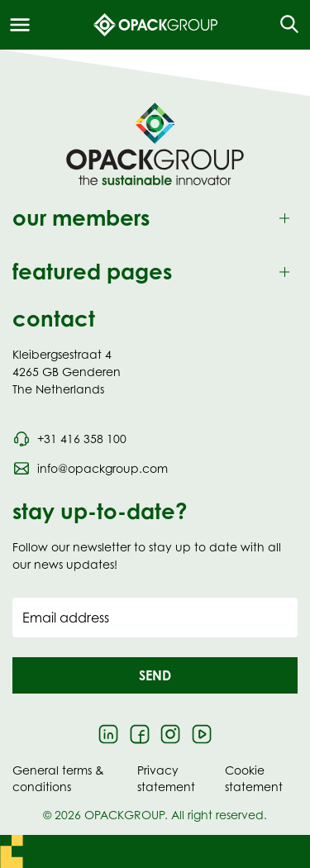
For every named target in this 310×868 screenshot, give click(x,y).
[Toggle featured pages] (155, 272)
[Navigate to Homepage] (155, 144)
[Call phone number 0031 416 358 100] (69, 439)
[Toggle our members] (155, 219)
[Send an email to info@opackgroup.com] (90, 469)
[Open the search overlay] (284, 25)
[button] (155, 675)
